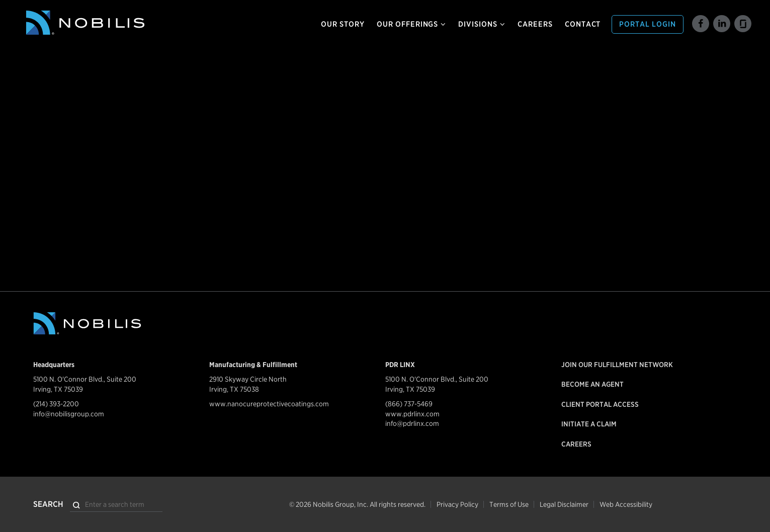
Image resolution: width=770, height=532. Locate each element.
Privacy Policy (457, 504)
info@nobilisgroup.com (69, 414)
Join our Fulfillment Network (617, 365)
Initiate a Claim (589, 424)
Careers (535, 24)
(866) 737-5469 (409, 404)
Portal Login (648, 24)
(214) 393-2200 (56, 404)
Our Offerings (411, 24)
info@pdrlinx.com (412, 423)
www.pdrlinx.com (412, 414)
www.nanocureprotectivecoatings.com (269, 404)
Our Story (343, 24)
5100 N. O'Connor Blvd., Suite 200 (85, 379)
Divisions (482, 24)
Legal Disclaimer (564, 504)
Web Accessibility (626, 504)
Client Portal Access (600, 404)
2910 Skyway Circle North (248, 379)
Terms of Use (509, 504)
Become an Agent (592, 384)
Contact (583, 24)
